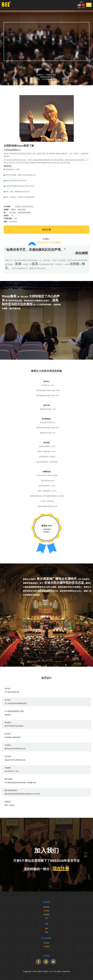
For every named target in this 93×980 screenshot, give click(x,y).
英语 (79, 8)
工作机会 (46, 947)
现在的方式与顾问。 (51, 243)
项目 (46, 929)
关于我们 (46, 911)
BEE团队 (46, 914)
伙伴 (46, 918)
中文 (83, 8)
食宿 (46, 932)
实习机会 (46, 943)
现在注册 (46, 230)
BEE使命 (46, 907)
